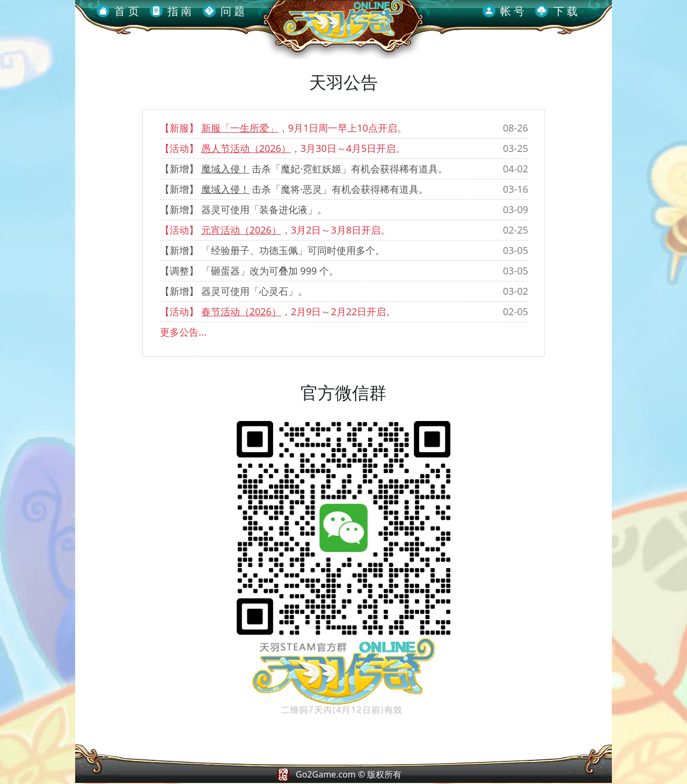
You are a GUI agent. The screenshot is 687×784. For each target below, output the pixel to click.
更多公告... (183, 332)
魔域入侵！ (225, 169)
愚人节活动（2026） (246, 148)
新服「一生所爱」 (240, 128)
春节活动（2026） (241, 311)
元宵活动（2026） (241, 230)
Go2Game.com (326, 774)
